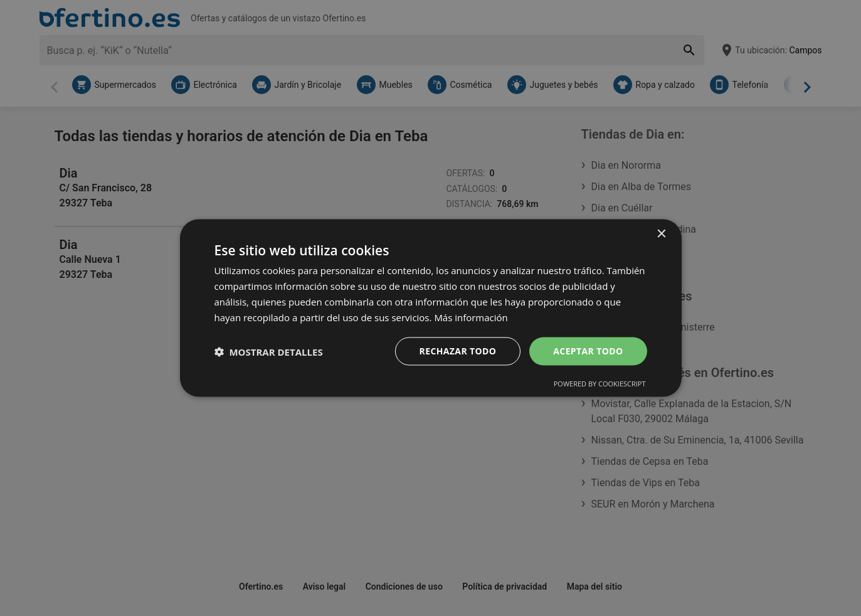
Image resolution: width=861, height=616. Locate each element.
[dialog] (431, 308)
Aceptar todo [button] (588, 351)
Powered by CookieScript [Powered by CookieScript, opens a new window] (600, 384)
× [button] (661, 234)
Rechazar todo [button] (457, 351)
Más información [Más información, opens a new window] (471, 317)
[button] (269, 351)
